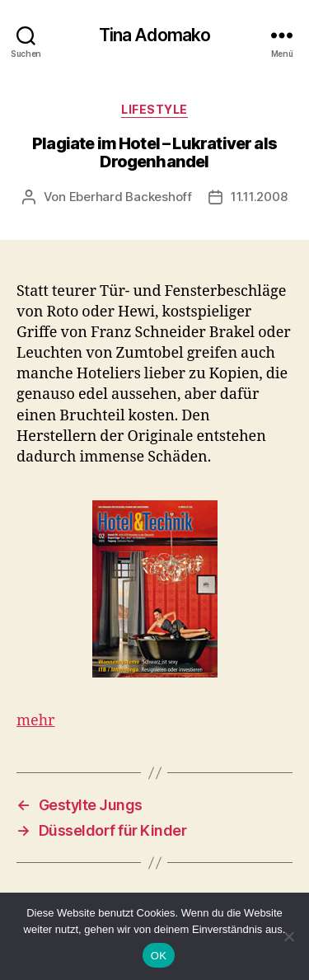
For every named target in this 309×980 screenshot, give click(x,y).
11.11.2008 (259, 197)
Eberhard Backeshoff (131, 197)
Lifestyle (154, 109)
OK (159, 956)
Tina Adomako (155, 35)
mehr (36, 721)
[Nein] (288, 936)
